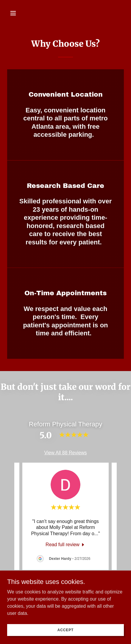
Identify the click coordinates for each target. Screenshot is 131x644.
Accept (65, 630)
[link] (65, 545)
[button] (16, 13)
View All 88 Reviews (66, 453)
